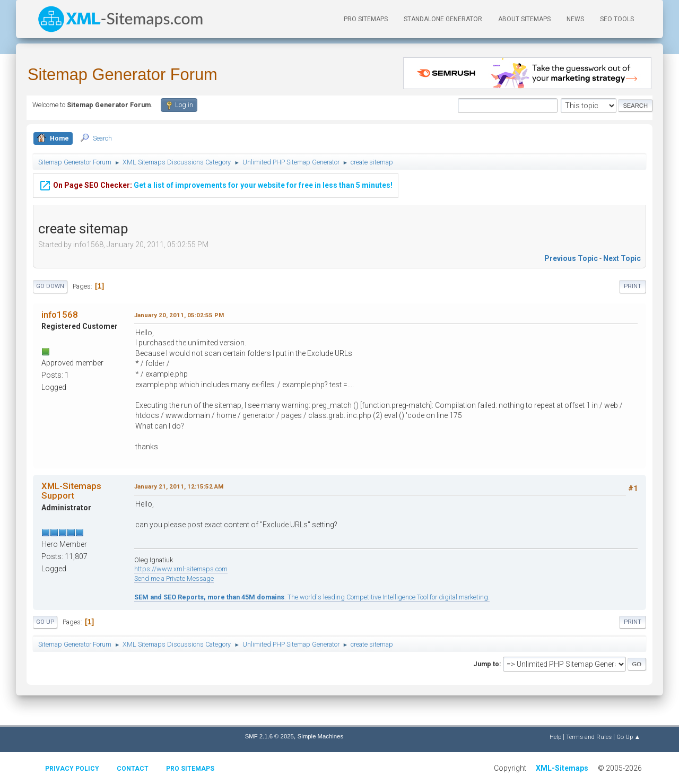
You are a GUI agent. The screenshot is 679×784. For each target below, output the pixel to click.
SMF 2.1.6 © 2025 (269, 736)
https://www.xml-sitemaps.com (181, 569)
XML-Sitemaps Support (71, 491)
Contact (133, 769)
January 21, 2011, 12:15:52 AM (179, 486)
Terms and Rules (589, 737)
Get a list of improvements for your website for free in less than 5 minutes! (216, 178)
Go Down (50, 286)
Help (555, 737)
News (575, 19)
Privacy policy (72, 769)
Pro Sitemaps (190, 769)
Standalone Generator (443, 19)
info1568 (60, 315)
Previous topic (571, 258)
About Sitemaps (524, 19)
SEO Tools (617, 19)
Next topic (622, 258)
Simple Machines (320, 736)
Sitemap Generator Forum (123, 75)
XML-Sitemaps (562, 768)
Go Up (45, 622)
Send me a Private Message (174, 578)
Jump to (486, 664)
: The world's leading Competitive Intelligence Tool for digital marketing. (312, 597)
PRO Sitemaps (366, 19)
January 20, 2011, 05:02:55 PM (179, 315)
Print (633, 286)
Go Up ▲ (628, 737)
